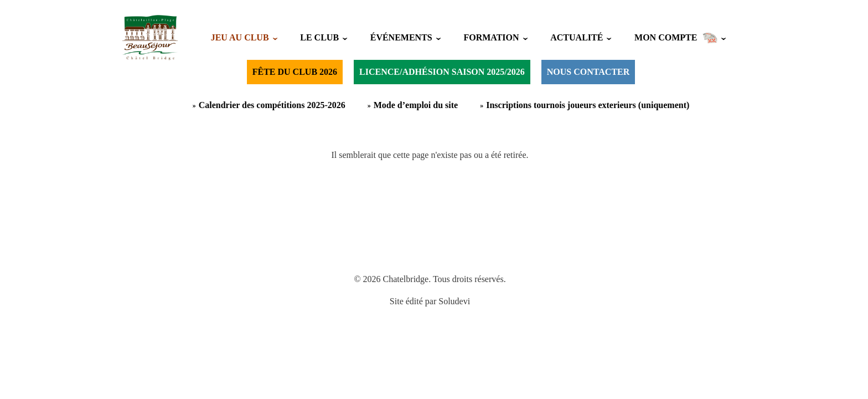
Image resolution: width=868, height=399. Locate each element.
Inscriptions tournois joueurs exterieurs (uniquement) (588, 105)
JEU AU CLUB (240, 37)
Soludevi (454, 301)
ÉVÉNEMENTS (401, 37)
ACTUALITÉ (577, 37)
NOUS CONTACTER (588, 72)
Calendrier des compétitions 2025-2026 (272, 105)
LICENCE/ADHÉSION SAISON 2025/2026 (442, 72)
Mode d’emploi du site (416, 105)
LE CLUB (319, 37)
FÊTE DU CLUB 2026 (295, 72)
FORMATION (491, 37)
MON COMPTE (676, 38)
